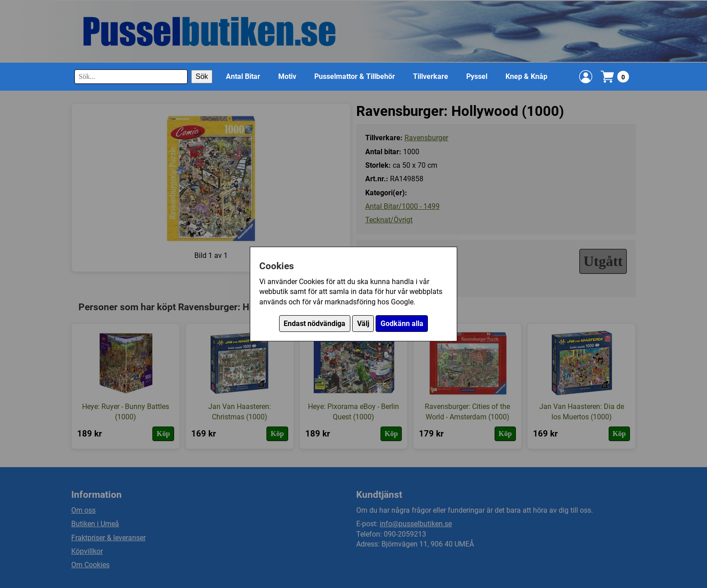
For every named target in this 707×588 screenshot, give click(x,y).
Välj (363, 324)
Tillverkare (431, 76)
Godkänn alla (402, 324)
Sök (202, 76)
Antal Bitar (243, 76)
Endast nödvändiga (314, 324)
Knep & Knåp (526, 76)
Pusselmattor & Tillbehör (355, 76)
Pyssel (477, 76)
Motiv (287, 76)
